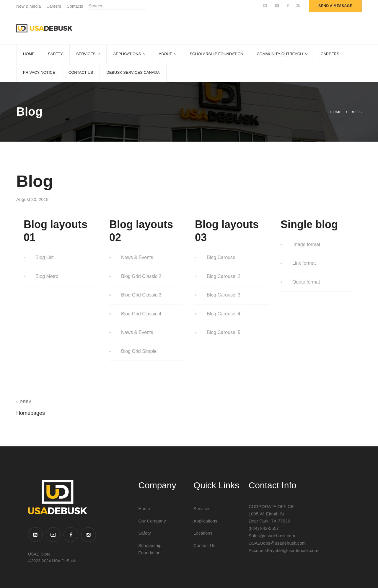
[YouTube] (53, 535)
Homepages (96, 407)
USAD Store (39, 554)
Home (336, 112)
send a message (335, 6)
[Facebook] (71, 535)
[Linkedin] (35, 535)
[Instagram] (89, 535)
